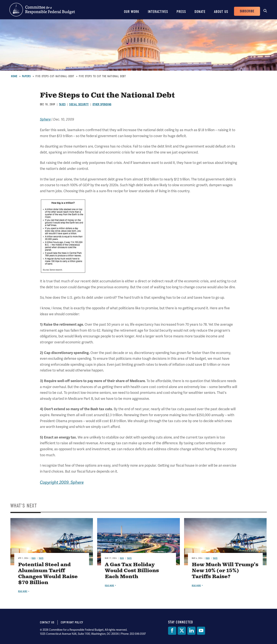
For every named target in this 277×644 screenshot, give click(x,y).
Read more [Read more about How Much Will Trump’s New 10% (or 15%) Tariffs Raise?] (196, 586)
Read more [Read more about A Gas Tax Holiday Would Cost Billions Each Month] (109, 586)
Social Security (79, 104)
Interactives (158, 12)
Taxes (62, 104)
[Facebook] (172, 631)
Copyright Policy (72, 622)
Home (14, 76)
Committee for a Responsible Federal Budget (42, 10)
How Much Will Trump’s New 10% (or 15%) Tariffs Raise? (225, 571)
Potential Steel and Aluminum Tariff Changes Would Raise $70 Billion (48, 574)
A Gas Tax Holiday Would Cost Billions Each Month (132, 571)
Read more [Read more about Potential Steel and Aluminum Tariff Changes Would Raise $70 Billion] (23, 591)
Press (181, 12)
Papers (26, 76)
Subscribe (247, 11)
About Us (221, 12)
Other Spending (102, 104)
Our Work (132, 12)
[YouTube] (201, 631)
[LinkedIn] (191, 631)
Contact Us (47, 622)
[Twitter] (182, 631)
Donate (200, 12)
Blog (34, 558)
